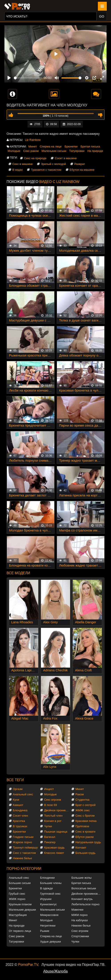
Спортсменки (80, 936)
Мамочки (77, 910)
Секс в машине (23, 164)
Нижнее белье (22, 858)
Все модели (18, 573)
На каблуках (80, 920)
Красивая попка (86, 821)
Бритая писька (90, 146)
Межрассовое (49, 915)
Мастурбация (18, 915)
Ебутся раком (85, 837)
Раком (80, 794)
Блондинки (47, 878)
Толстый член (53, 816)
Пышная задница (56, 832)
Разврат (80, 164)
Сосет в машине (66, 158)
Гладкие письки (23, 837)
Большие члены (51, 883)
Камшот (18, 805)
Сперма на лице (51, 146)
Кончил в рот (53, 821)
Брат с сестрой (85, 805)
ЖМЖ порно (17, 899)
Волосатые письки (84, 888)
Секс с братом (85, 816)
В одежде (46, 888)
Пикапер (50, 842)
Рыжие (45, 931)
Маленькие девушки (22, 910)
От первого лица (20, 931)
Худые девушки (50, 942)
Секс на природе (35, 158)
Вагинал (50, 837)
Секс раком (31, 151)
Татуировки (77, 151)
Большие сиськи (20, 883)
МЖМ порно (80, 915)
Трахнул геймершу (25, 848)
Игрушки (46, 899)
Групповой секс (50, 894)
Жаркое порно (22, 842)
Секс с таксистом (24, 853)
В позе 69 (50, 805)
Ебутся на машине (82, 170)
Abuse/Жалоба (56, 971)
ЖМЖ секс (83, 810)
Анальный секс (23, 794)
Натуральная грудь (88, 842)
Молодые (14, 151)
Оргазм (18, 789)
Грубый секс (17, 894)
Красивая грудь (54, 848)
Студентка (82, 800)
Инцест (49, 789)
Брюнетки (71, 146)
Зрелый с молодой (53, 164)
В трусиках (20, 826)
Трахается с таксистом (46, 170)
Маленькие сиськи (54, 151)
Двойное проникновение (58, 810)
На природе (95, 151)
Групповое (82, 826)
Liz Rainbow (33, 140)
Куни (16, 800)
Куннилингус (48, 904)
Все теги (15, 780)
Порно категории (24, 869)
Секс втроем (52, 800)
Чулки (48, 826)
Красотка (19, 821)
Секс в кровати (85, 832)
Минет (32, 146)
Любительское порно (85, 904)
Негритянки (48, 926)
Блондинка (20, 810)
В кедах (18, 170)
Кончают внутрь (82, 899)
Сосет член (20, 816)
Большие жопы (82, 878)
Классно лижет (54, 853)
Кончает (81, 848)
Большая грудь (85, 853)
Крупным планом (20, 904)
